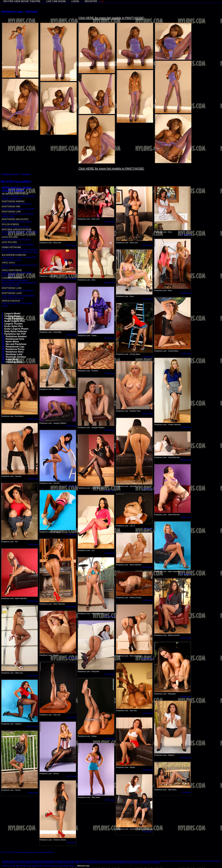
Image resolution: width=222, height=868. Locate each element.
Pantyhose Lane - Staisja (87, 736)
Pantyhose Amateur (16, 336)
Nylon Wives (12, 342)
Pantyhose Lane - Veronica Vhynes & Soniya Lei (134, 829)
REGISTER (91, 1)
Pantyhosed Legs (15, 347)
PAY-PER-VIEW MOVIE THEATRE (22, 1)
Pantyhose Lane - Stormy (49, 774)
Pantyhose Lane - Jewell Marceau (167, 457)
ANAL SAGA (8, 263)
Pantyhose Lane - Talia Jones (89, 797)
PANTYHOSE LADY (12, 293)
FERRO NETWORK (11, 247)
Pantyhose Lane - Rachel (49, 655)
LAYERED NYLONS (12, 278)
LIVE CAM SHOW (56, 1)
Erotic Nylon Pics (14, 326)
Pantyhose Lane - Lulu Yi (125, 526)
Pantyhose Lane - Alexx (125, 296)
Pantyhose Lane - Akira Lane (50, 243)
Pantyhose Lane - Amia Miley (50, 332)
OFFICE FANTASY (11, 301)
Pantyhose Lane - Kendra (49, 532)
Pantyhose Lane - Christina (50, 389)
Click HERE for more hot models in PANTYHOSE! (111, 18)
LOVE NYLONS (10, 237)
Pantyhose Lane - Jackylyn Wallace (91, 428)
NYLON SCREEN (10, 224)
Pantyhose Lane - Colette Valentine (167, 425)
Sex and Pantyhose (16, 344)
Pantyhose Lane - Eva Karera (12, 416)
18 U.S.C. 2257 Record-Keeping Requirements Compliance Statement (27, 852)
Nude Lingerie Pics (15, 321)
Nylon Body (12, 359)
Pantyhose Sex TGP (15, 334)
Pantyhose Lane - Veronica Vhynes (53, 840)
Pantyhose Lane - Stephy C (12, 724)
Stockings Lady (14, 354)
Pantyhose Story (15, 352)
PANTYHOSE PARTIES (13, 201)
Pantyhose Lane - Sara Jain (50, 715)
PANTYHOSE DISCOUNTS (15, 219)
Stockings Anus (14, 362)
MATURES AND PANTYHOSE (17, 229)
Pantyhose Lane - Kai (9, 542)
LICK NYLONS (9, 242)
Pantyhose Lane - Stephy (126, 767)
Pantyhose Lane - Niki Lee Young (128, 656)
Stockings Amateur (16, 357)
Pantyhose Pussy (15, 349)
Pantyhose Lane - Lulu (86, 550)
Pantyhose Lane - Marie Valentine (167, 572)
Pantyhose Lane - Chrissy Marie (166, 351)
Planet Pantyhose (14, 319)
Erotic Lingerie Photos (16, 329)
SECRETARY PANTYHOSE (15, 194)
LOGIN (75, 1)
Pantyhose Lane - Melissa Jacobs (129, 598)
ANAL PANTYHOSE (12, 270)
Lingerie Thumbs (14, 324)
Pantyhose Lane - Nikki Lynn (12, 673)
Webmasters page (83, 866)
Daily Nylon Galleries (16, 331)
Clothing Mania (13, 316)
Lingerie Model (12, 314)
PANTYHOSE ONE (11, 206)
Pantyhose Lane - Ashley (87, 336)
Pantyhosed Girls (15, 339)
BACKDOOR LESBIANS (14, 255)
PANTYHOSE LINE (11, 212)
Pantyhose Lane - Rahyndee (88, 671)
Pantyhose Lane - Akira (163, 232)
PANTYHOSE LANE (12, 288)
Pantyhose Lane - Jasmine (126, 486)
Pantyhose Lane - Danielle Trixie (128, 411)
